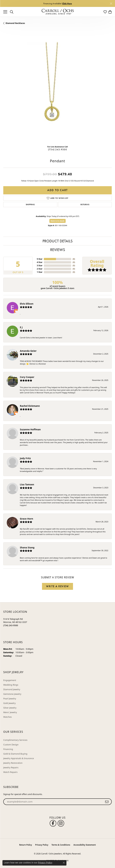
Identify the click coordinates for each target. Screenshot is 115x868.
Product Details (57, 241)
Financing (8, 749)
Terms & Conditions (61, 845)
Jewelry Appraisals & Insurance (19, 758)
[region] (57, 89)
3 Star (40, 266)
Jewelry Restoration (13, 763)
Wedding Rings (11, 685)
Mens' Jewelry (10, 712)
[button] (12, 12)
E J (21, 327)
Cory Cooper (27, 377)
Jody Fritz (25, 458)
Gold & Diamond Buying (15, 754)
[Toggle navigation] (5, 12)
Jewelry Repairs (11, 767)
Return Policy (26, 845)
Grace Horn (26, 519)
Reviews (58, 250)
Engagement (10, 680)
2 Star (40, 269)
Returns (85, 205)
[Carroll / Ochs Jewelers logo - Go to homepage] (58, 12)
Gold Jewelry (9, 703)
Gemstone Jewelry (12, 694)
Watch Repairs (10, 772)
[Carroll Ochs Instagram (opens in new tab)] (61, 823)
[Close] (111, 4)
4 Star (40, 262)
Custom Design (11, 745)
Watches (7, 717)
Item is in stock (58, 221)
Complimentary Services (15, 740)
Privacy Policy (42, 845)
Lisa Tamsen (27, 484)
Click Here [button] (67, 3)
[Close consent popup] (64, 863)
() (74, 259)
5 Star (40, 259)
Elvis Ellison (27, 304)
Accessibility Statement (85, 845)
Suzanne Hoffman (30, 429)
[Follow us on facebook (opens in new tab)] (53, 823)
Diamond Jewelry (12, 689)
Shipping (30, 205)
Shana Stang (27, 547)
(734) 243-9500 (57, 149)
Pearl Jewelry (10, 699)
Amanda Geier (28, 351)
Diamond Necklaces (15, 23)
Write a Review (57, 586)
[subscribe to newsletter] (107, 802)
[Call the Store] (11, 625)
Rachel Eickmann (30, 406)
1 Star (40, 272)
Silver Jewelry (10, 708)
